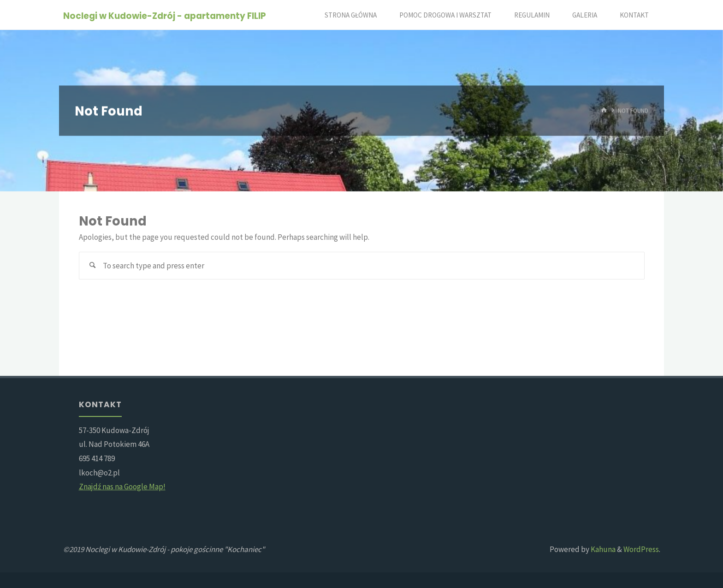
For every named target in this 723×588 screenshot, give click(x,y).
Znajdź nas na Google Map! (122, 487)
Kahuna (602, 549)
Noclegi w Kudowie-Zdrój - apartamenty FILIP (165, 15)
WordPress (641, 549)
